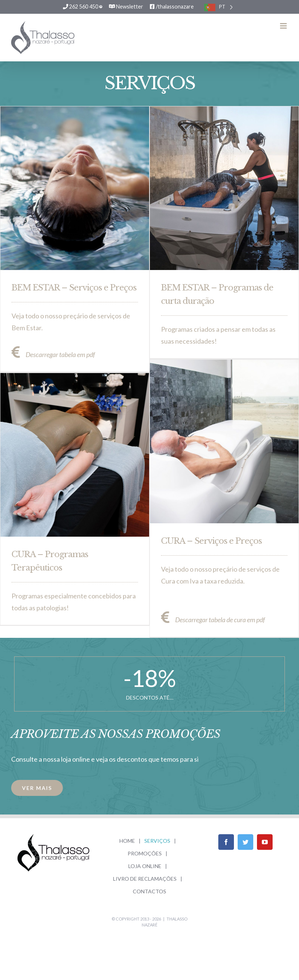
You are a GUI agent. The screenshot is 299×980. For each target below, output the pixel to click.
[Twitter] (245, 842)
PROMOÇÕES (145, 853)
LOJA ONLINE (145, 866)
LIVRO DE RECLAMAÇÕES (145, 879)
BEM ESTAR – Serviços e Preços (74, 287)
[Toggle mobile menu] (284, 26)
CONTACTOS (149, 891)
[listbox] (218, 7)
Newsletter (126, 7)
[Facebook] (226, 842)
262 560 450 (83, 7)
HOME (127, 841)
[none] (218, 7)
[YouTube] (265, 842)
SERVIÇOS (157, 841)
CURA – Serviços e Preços (211, 541)
